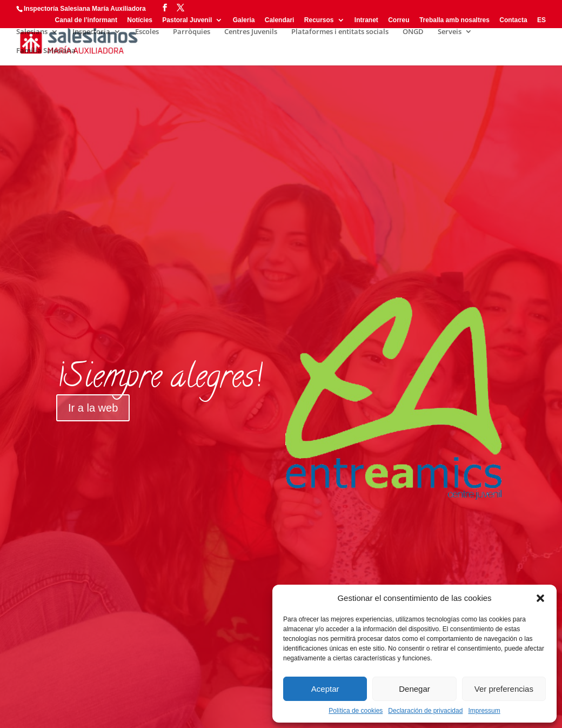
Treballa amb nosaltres (454, 20)
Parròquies (192, 32)
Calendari (280, 20)
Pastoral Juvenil (187, 20)
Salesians (32, 32)
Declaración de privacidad (425, 711)
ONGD (413, 32)
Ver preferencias (504, 689)
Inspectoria (91, 32)
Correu (399, 20)
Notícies (140, 20)
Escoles (147, 32)
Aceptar (325, 689)
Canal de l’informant (86, 20)
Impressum (484, 711)
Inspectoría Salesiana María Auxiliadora (85, 9)
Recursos (319, 20)
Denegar (414, 689)
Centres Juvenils (251, 32)
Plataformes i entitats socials (340, 32)
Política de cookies (356, 711)
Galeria (244, 20)
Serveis (450, 32)
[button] (540, 598)
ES (541, 20)
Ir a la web (93, 408)
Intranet (366, 20)
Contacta (513, 20)
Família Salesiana (46, 51)
